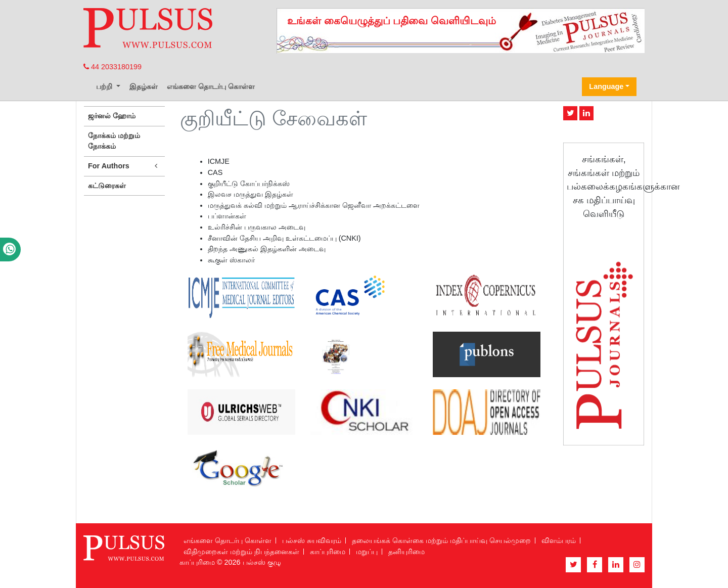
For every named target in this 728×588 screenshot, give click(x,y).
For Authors (124, 166)
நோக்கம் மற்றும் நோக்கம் (114, 141)
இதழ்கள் (144, 86)
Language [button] (606, 86)
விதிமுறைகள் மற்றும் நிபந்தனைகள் (241, 552)
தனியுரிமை (406, 552)
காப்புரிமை (328, 552)
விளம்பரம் (559, 540)
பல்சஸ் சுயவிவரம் (312, 540)
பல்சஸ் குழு (262, 562)
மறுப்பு (367, 552)
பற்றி (105, 86)
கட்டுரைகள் (107, 186)
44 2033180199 (112, 67)
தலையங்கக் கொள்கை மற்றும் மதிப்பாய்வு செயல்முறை (441, 540)
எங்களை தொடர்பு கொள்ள (211, 86)
